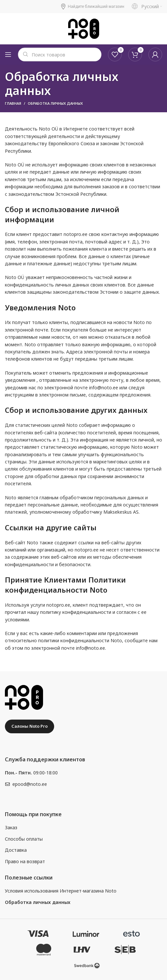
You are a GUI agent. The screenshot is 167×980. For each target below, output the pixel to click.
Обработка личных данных (38, 902)
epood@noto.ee (30, 784)
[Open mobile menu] (8, 54)
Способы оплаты (24, 839)
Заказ (11, 827)
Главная (13, 103)
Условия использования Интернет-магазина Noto (61, 891)
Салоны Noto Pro (30, 726)
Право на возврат (25, 861)
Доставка (16, 850)
